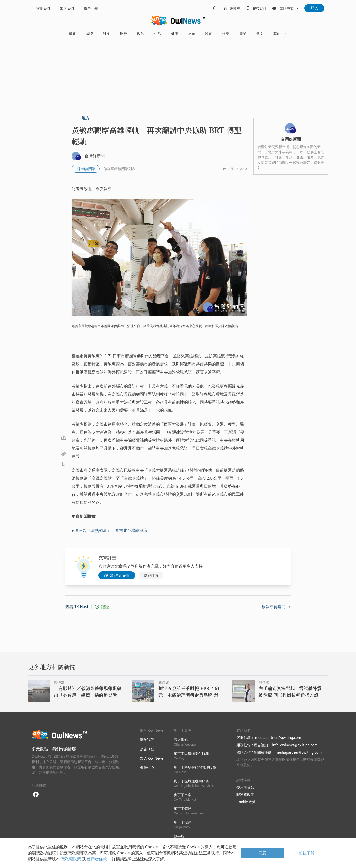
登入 (314, 8)
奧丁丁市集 (185, 797)
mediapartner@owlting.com (278, 738)
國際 (89, 33)
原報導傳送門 (276, 607)
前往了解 (307, 853)
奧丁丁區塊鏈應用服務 (194, 783)
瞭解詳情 (151, 575)
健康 (175, 33)
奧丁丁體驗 (189, 811)
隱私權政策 (245, 794)
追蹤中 (235, 8)
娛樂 (226, 33)
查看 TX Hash (78, 607)
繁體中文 (287, 8)
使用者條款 (245, 787)
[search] (214, 8)
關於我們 (43, 8)
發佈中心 (147, 767)
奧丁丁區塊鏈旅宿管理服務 (195, 769)
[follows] (231, 8)
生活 (158, 33)
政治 (141, 33)
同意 (262, 853)
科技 (106, 33)
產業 (243, 33)
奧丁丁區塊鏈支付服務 (191, 756)
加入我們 (67, 8)
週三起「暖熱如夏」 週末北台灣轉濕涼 (111, 530)
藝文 (260, 33)
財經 (124, 33)
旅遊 (192, 33)
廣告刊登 (91, 8)
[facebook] (36, 794)
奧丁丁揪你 (183, 825)
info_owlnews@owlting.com (295, 745)
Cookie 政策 (246, 802)
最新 (72, 33)
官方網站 (185, 742)
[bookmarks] (256, 8)
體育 (209, 33)
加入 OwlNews (152, 758)
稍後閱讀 (260, 8)
